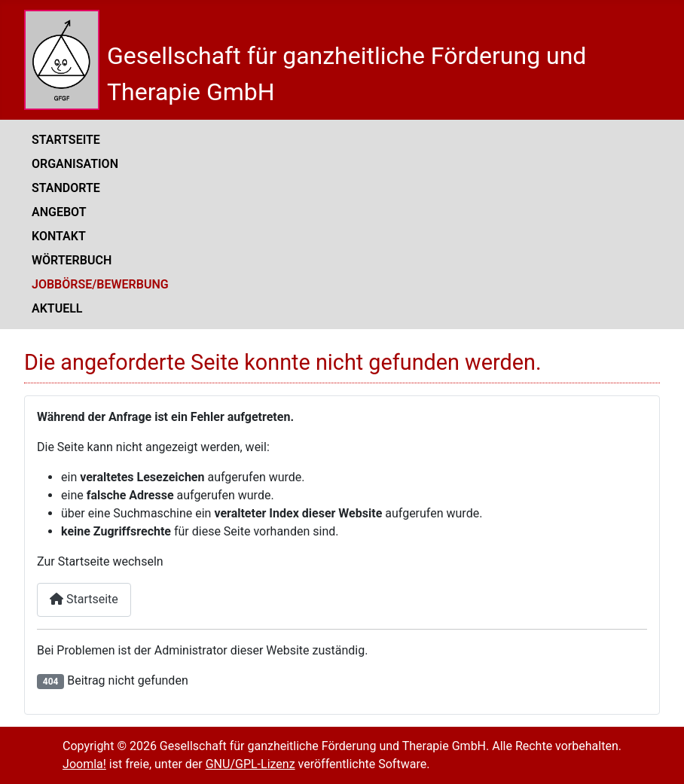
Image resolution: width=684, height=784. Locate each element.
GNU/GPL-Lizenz (250, 764)
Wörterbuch (72, 260)
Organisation (75, 164)
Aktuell (57, 308)
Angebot (59, 212)
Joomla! (84, 764)
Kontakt (59, 236)
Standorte (66, 188)
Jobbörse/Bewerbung (100, 284)
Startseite (66, 140)
